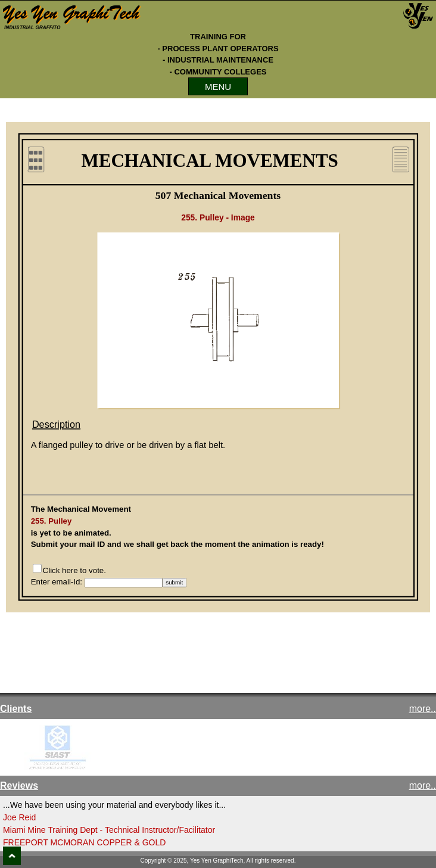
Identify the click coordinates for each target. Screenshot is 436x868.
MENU (218, 87)
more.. (423, 709)
